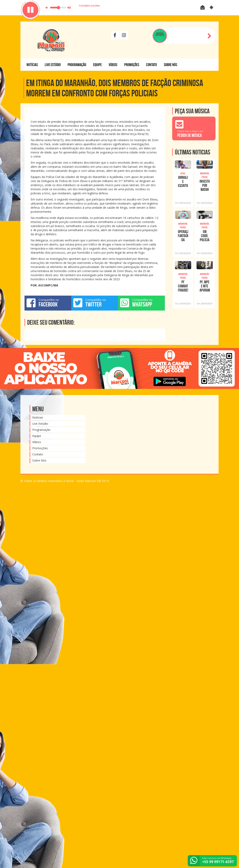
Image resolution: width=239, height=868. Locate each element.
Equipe (97, 65)
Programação (77, 65)
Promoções (132, 65)
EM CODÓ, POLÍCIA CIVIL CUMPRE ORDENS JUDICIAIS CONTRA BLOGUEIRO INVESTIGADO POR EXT (205, 236)
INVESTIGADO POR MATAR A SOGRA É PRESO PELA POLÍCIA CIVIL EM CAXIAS (205, 185)
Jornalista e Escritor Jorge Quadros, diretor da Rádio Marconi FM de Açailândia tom (183, 181)
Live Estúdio (53, 65)
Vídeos (113, 65)
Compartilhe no (48, 303)
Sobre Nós (170, 65)
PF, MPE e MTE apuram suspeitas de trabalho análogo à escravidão (205, 286)
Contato (151, 65)
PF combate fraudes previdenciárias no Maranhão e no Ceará (183, 286)
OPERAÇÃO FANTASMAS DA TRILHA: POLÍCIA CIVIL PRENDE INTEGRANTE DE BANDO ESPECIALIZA (183, 236)
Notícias (32, 65)
